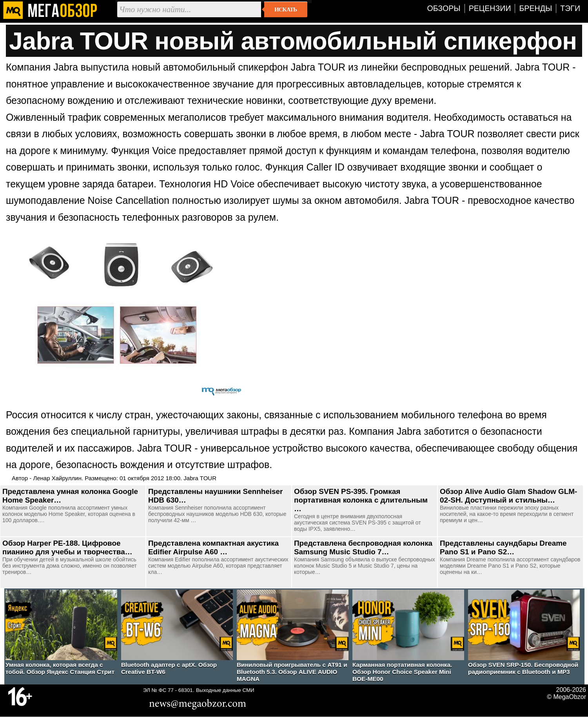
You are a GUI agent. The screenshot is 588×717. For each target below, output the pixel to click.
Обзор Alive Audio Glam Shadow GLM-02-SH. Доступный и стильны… (508, 496)
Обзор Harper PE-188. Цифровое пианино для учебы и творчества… (67, 547)
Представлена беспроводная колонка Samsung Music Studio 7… (363, 547)
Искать (286, 9)
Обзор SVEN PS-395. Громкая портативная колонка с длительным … (361, 500)
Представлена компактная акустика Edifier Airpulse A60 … (213, 547)
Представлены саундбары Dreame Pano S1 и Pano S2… (503, 547)
